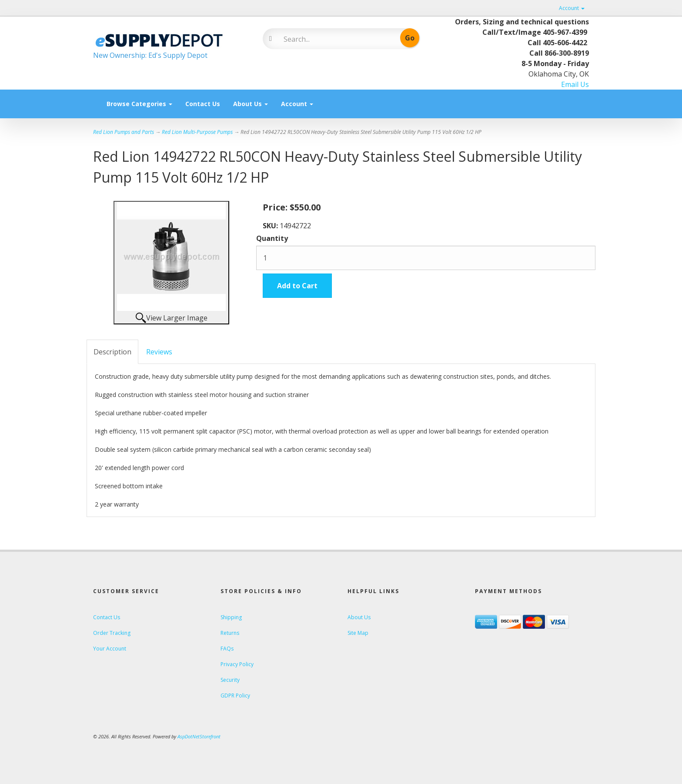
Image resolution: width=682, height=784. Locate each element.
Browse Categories (139, 104)
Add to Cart (297, 286)
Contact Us (203, 104)
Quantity (272, 238)
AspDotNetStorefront (199, 736)
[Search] (335, 39)
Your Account (110, 649)
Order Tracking (112, 633)
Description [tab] (112, 352)
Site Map (358, 633)
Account (572, 8)
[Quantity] (426, 258)
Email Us (575, 84)
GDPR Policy (235, 696)
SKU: (271, 226)
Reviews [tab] (159, 352)
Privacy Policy (237, 664)
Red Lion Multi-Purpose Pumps (197, 132)
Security (230, 680)
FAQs (227, 649)
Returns (230, 633)
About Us (251, 104)
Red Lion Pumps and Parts (124, 132)
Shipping (231, 617)
